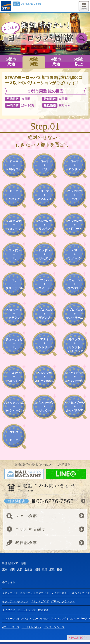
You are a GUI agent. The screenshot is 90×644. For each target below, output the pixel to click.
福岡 (37, 569)
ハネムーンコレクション (17, 619)
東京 (5, 569)
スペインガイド (81, 593)
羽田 (45, 569)
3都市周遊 (34, 62)
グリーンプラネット (63, 601)
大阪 (20, 569)
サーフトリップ (27, 610)
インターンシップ (54, 627)
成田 (12, 569)
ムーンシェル (41, 619)
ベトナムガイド (40, 601)
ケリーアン (83, 619)
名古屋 (28, 569)
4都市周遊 (56, 62)
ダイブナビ (9, 610)
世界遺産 (43, 610)
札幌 (59, 569)
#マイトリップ (11, 627)
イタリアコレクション (15, 601)
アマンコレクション (63, 619)
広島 (52, 569)
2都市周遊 (11, 62)
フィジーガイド (60, 593)
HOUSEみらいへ (32, 627)
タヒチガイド (10, 593)
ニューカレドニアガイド (35, 593)
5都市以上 (79, 62)
